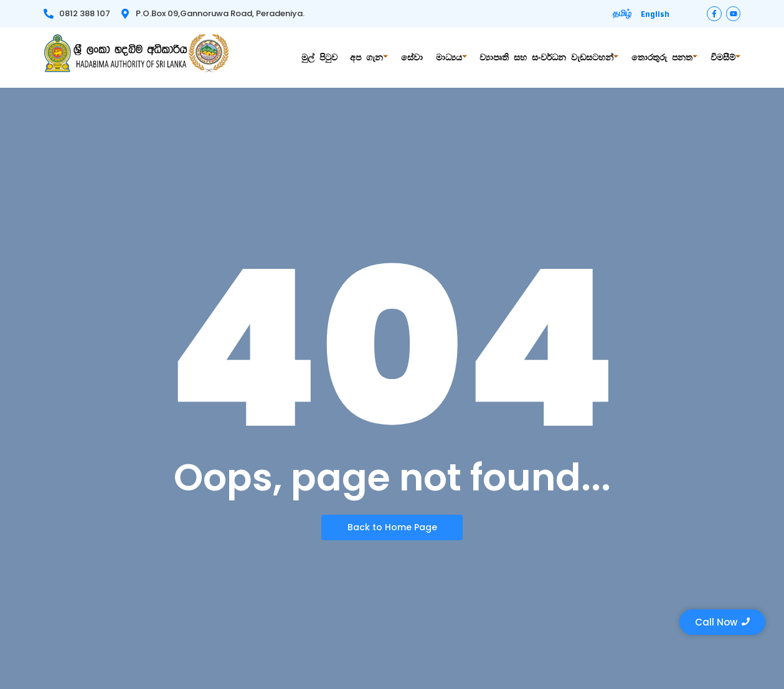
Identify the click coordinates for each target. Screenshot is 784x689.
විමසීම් (725, 57)
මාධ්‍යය (455, 57)
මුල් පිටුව (326, 57)
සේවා (416, 57)
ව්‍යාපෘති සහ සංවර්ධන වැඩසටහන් (551, 57)
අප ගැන (375, 57)
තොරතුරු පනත (666, 57)
